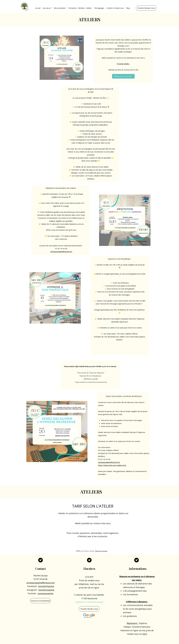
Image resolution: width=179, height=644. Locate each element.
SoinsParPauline (46, 586)
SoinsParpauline (46, 590)
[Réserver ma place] (123, 76)
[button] (47, 8)
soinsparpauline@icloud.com (61, 252)
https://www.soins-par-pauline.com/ (112, 465)
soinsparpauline (45, 593)
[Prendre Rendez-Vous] (146, 8)
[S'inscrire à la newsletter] (41, 601)
